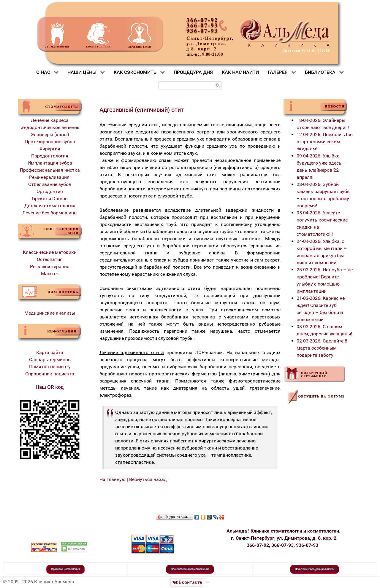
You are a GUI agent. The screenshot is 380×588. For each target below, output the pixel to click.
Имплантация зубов (50, 163)
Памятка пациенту (50, 367)
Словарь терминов (50, 360)
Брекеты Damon (50, 199)
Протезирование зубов (50, 142)
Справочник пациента (50, 374)
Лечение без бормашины (50, 213)
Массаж (50, 274)
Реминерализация (50, 177)
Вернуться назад (148, 479)
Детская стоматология (50, 206)
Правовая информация (65, 569)
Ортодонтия (50, 191)
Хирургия (50, 149)
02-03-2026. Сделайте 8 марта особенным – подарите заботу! (322, 348)
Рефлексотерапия (50, 266)
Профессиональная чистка (50, 170)
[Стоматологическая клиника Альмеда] (187, 583)
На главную (113, 479)
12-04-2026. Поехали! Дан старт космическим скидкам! (325, 142)
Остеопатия (50, 259)
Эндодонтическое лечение (50, 127)
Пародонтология (50, 156)
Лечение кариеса (50, 120)
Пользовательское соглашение (190, 569)
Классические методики (50, 252)
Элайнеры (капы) (50, 134)
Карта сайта (50, 352)
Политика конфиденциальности (315, 569)
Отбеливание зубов (50, 184)
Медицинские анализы (50, 313)
